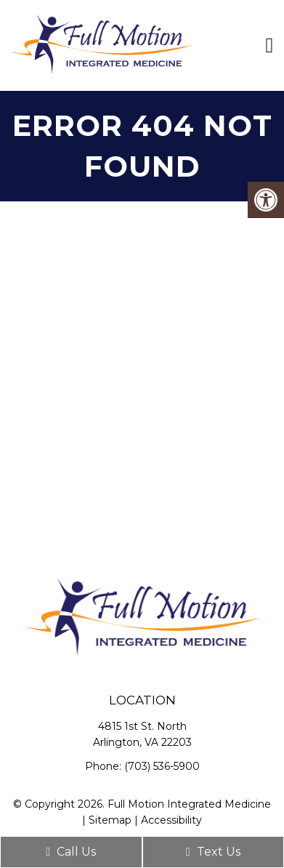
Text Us (213, 852)
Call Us (71, 852)
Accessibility (171, 820)
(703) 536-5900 (162, 766)
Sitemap (110, 820)
